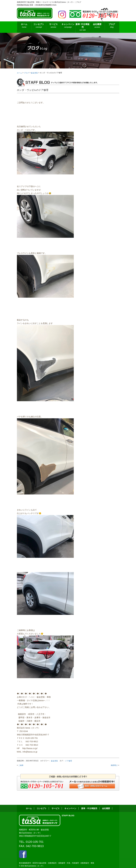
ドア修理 (68, 761)
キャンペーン (68, 26)
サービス (53, 26)
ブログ (112, 26)
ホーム (24, 26)
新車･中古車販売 (83, 27)
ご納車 (21, 765)
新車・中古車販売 (89, 808)
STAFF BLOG (68, 816)
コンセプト (39, 26)
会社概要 (97, 26)
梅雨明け (114, 765)
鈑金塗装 (54, 761)
